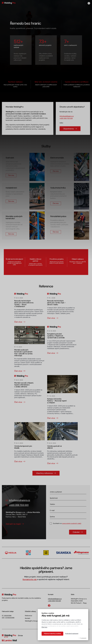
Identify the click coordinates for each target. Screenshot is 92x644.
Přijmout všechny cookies (52, 634)
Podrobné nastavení (72, 634)
